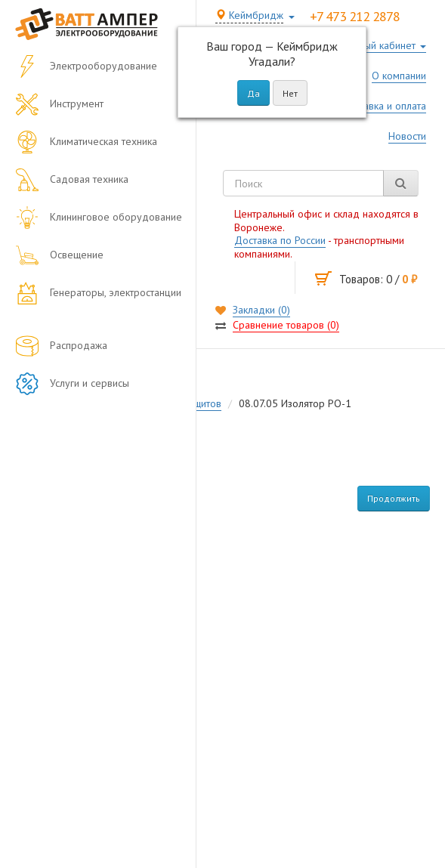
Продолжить (394, 498)
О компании (399, 76)
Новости (407, 136)
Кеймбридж (249, 15)
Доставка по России (280, 240)
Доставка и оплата (383, 106)
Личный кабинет (379, 45)
